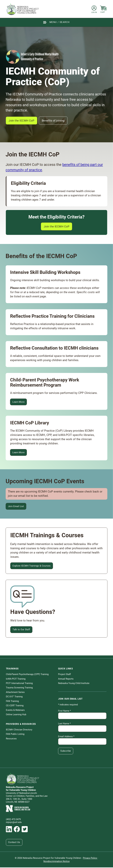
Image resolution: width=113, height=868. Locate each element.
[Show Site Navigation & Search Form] (56, 22)
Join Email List (16, 507)
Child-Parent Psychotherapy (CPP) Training (27, 675)
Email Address (66, 737)
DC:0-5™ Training (14, 697)
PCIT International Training (19, 684)
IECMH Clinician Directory (19, 730)
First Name (64, 711)
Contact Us (14, 843)
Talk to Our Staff (21, 630)
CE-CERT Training (15, 706)
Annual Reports (66, 679)
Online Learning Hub (16, 715)
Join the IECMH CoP (22, 121)
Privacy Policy (90, 858)
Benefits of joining (56, 121)
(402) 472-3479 (13, 820)
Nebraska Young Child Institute (74, 684)
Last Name (64, 724)
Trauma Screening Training (19, 688)
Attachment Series (15, 693)
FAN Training (12, 702)
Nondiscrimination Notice (56, 862)
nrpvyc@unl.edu (14, 823)
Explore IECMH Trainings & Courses (32, 566)
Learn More (20, 403)
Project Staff (64, 675)
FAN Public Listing (15, 735)
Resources (11, 739)
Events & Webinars (15, 711)
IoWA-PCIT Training (16, 679)
